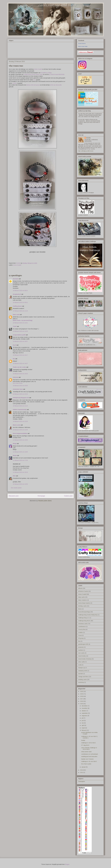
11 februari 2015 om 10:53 (20, 440)
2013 (82, 772)
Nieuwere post (14, 496)
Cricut (80, 635)
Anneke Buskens (82, 44)
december (85, 706)
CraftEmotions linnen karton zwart (33, 74)
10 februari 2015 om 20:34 (20, 394)
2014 (82, 770)
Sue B (15, 345)
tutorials (81, 674)
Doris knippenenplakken (20, 433)
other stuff (81, 662)
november (85, 708)
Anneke (88, 138)
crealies (81, 632)
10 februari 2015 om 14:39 (20, 331)
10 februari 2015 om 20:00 (20, 386)
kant (34, 80)
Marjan (15, 455)
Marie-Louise (17, 425)
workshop (81, 682)
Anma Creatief (17, 265)
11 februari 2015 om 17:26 (20, 460)
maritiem (81, 650)
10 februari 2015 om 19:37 (20, 363)
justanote (81, 647)
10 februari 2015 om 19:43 (20, 374)
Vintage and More (83, 677)
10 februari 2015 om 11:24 (20, 311)
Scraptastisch (17, 294)
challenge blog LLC (84, 618)
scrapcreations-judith (19, 335)
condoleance (82, 627)
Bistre (80, 609)
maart (83, 728)
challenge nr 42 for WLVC (89, 743)
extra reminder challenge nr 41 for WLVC (89, 748)
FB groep (81, 638)
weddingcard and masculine (89, 757)
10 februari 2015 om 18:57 (20, 341)
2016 (82, 701)
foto (79, 641)
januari (84, 767)
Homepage (41, 496)
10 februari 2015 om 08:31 (20, 291)
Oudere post (68, 496)
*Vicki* (15, 326)
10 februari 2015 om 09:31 (20, 302)
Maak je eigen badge (83, 46)
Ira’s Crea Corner (18, 383)
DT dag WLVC (85, 745)
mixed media (82, 656)
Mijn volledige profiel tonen (86, 151)
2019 (82, 694)
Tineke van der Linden (20, 367)
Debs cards (16, 315)
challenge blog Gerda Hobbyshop (88, 615)
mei (83, 723)
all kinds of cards (83, 591)
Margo (15, 444)
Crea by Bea (82, 629)
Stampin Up (82, 668)
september (85, 713)
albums (80, 588)
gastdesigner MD (83, 644)
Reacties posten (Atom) (45, 501)
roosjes (14, 83)
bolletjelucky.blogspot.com (21, 398)
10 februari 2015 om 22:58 (20, 430)
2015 (82, 704)
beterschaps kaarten (84, 603)
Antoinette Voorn (18, 389)
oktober (84, 711)
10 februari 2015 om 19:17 (20, 355)
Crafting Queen (17, 306)
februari (84, 730)
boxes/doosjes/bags (84, 612)
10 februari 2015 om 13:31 (20, 323)
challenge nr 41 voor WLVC (89, 761)
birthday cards (82, 606)
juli (83, 718)
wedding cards (82, 680)
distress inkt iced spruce (33, 85)
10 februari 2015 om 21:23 (20, 406)
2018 (82, 696)
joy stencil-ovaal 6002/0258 (57, 74)
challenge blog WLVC (84, 621)
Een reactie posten (16, 488)
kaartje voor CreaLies (87, 759)
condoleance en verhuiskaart (90, 754)
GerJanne (16, 279)
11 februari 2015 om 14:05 (20, 452)
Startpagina (82, 781)
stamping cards (83, 671)
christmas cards (83, 624)
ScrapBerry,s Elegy (46, 73)
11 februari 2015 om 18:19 (20, 472)
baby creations (83, 600)
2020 (82, 691)
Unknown (16, 377)
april (83, 725)
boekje (83, 740)
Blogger (67, 864)
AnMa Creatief (38, 69)
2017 (82, 699)
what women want (86, 752)
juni (83, 721)
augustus (85, 716)
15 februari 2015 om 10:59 (20, 484)
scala (80, 665)
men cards (81, 653)
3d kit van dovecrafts (56, 85)
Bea (14, 359)
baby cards (81, 597)
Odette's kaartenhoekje (20, 410)
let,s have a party (86, 764)
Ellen (14, 476)
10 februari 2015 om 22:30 (20, 421)
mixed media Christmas (85, 659)
